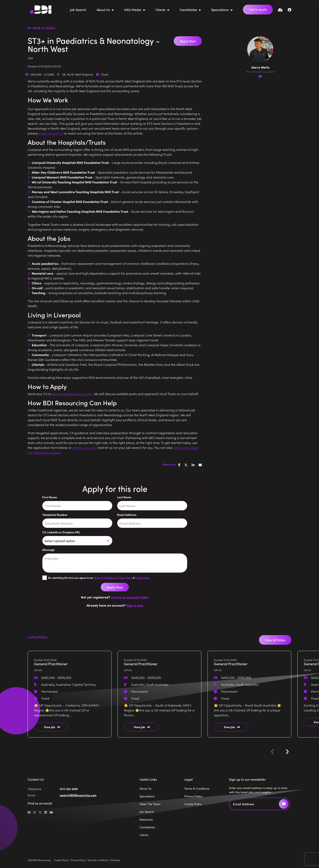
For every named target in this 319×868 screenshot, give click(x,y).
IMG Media (133, 10)
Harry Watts (260, 67)
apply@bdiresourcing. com (72, 394)
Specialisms (220, 10)
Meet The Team (150, 804)
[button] (287, 752)
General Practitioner (51, 664)
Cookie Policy (142, 578)
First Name (50, 497)
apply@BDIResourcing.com (78, 795)
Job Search (78, 10)
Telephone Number (55, 515)
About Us (104, 10)
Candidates (189, 10)
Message (49, 550)
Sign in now (135, 605)
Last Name (124, 497)
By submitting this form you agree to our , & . (99, 578)
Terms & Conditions (105, 578)
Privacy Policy (125, 578)
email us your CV (51, 133)
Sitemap (115, 860)
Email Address (127, 515)
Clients (161, 10)
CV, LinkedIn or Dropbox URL (61, 532)
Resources (146, 819)
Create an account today (130, 597)
